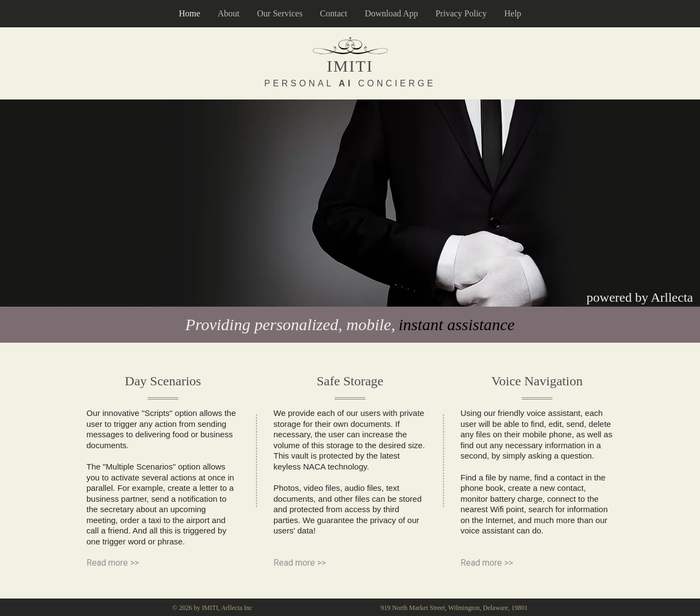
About (229, 13)
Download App (391, 13)
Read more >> (113, 563)
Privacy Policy (461, 13)
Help (513, 13)
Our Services (280, 13)
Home (189, 13)
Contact (334, 13)
